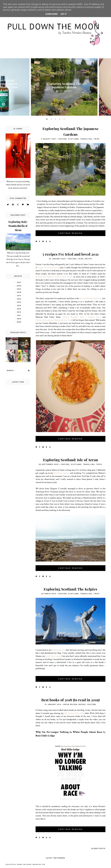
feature (63, 139)
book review (70, 704)
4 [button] (60, 119)
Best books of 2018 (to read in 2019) (70, 700)
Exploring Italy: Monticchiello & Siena (18, 226)
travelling (86, 139)
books (82, 704)
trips (97, 139)
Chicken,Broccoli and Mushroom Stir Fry (53, 320)
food (81, 259)
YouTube (92, 704)
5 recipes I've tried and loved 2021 (70, 254)
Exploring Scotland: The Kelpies (70, 589)
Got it (64, 14)
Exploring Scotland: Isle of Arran (70, 460)
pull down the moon (22, 864)
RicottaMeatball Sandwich (90, 298)
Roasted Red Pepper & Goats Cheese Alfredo (54, 277)
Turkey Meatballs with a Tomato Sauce (82, 317)
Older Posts (98, 848)
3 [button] (55, 119)
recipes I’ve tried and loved (48, 267)
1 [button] (47, 119)
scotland (74, 139)
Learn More (51, 14)
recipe (88, 259)
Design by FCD (39, 864)
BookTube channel (62, 473)
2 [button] (51, 119)
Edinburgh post (59, 650)
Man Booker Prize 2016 (74, 713)
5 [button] (64, 119)
